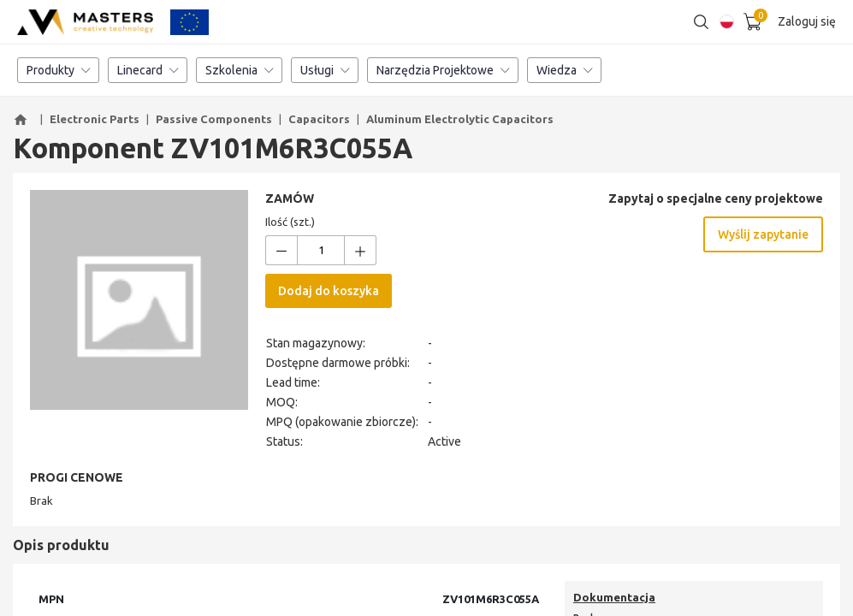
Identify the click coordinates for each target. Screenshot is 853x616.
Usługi (325, 73)
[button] (23, 122)
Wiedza (564, 73)
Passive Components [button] (214, 121)
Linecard (148, 73)
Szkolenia (239, 73)
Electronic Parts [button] (95, 121)
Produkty (58, 73)
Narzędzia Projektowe (443, 73)
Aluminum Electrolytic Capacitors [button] (460, 121)
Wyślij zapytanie (763, 237)
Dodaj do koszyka (329, 293)
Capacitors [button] (319, 121)
